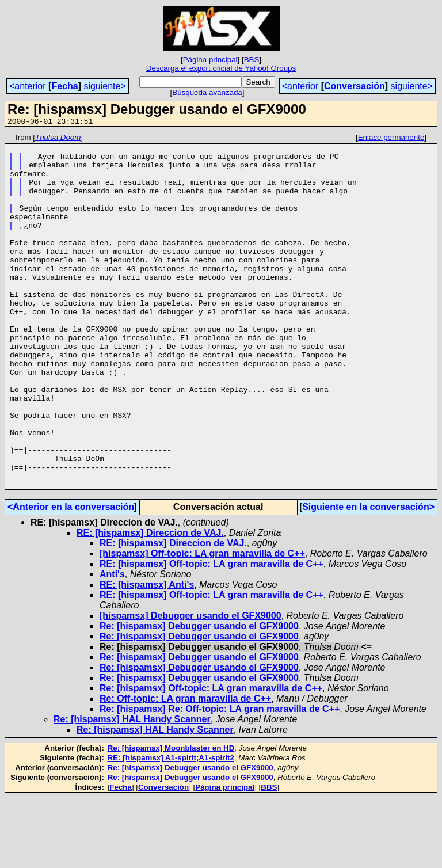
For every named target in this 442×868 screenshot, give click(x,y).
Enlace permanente (391, 139)
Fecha (64, 86)
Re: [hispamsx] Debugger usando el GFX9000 (199, 697)
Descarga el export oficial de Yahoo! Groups (221, 68)
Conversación (355, 86)
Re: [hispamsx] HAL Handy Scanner (132, 790)
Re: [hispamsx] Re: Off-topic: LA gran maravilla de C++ (220, 780)
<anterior (28, 86)
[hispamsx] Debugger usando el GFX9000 (190, 686)
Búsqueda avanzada (207, 92)
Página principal (210, 60)
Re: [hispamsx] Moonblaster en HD (171, 819)
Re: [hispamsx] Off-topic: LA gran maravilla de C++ (211, 759)
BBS (252, 60)
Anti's (112, 645)
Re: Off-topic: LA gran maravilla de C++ (185, 769)
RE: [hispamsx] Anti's (147, 655)
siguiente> (104, 86)
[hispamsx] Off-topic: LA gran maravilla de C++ (202, 624)
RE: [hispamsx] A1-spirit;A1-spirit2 (171, 829)
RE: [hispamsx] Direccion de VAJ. (150, 604)
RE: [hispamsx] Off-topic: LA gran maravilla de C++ (212, 635)
